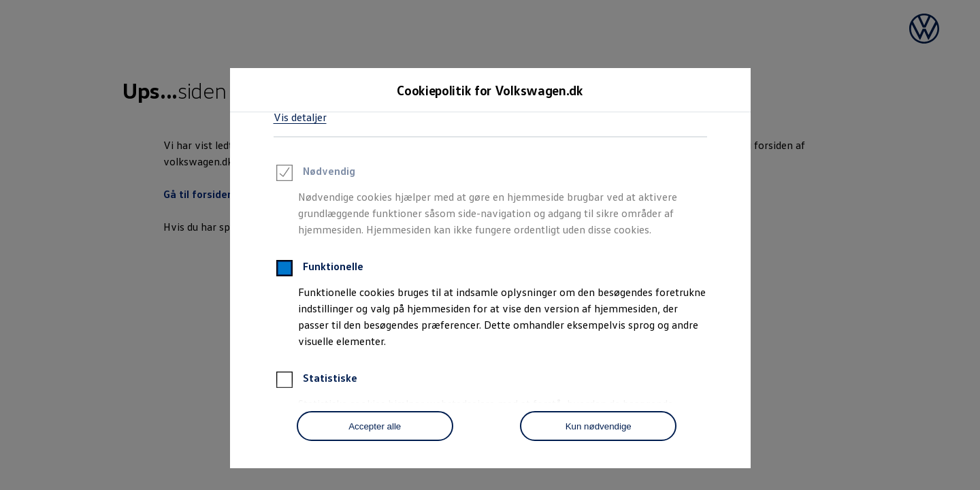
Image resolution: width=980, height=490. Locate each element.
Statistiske (315, 382)
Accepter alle (375, 426)
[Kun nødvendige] (598, 426)
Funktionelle (318, 270)
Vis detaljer (300, 117)
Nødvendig (314, 175)
